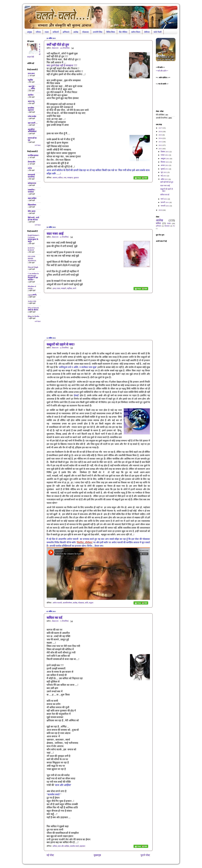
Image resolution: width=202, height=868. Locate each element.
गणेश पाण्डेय (32, 116)
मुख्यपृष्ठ (97, 855)
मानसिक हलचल (33, 155)
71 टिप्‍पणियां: (65, 621)
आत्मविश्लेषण (67, 603)
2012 (161, 145)
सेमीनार (147, 32)
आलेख (76, 32)
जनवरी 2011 (165, 206)
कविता (60, 178)
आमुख (29, 32)
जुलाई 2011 (165, 169)
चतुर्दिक (30, 80)
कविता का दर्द (54, 618)
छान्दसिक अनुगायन (31, 109)
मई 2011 (164, 176)
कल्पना (55, 178)
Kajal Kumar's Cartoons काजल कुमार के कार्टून (34, 238)
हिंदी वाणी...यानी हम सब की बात (33, 219)
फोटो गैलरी (158, 32)
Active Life (32, 301)
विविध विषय (111, 32)
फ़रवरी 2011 (165, 202)
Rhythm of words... (32, 287)
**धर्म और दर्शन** (162, 71)
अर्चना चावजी (57, 603)
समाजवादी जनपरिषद (31, 176)
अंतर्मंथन (31, 95)
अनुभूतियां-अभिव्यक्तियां (32, 130)
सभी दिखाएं (38, 145)
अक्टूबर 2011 (165, 159)
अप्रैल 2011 (165, 179)
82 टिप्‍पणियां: (65, 348)
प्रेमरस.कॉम (31, 162)
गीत (174, 226)
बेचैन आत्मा (32, 211)
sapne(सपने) (32, 295)
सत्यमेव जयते (74, 846)
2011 (161, 149)
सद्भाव (91, 603)
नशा (65, 178)
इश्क (54, 288)
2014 (161, 138)
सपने (75, 288)
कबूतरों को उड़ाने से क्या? (61, 344)
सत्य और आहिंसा (64, 846)
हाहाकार (82, 846)
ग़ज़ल (47, 32)
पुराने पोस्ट (145, 855)
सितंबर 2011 (165, 162)
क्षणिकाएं (66, 32)
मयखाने (64, 288)
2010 (161, 210)
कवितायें (56, 32)
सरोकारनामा (32, 183)
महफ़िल (70, 288)
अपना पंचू (31, 101)
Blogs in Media (33, 316)
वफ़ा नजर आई (55, 234)
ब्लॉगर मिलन (136, 32)
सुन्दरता (76, 178)
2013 (161, 142)
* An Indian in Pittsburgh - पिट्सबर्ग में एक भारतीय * (33, 277)
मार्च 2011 (164, 199)
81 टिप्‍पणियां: (65, 237)
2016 (161, 131)
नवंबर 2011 (165, 155)
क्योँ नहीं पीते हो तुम (58, 45)
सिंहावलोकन (32, 205)
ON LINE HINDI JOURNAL (32, 258)
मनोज (30, 168)
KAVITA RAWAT (31, 249)
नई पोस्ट (50, 855)
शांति (87, 603)
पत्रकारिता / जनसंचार (32, 191)
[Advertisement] (98, 204)
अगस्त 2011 (165, 165)
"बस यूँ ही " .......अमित (32, 88)
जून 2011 (164, 172)
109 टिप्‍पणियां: (65, 48)
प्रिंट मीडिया (123, 32)
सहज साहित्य (32, 198)
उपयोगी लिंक (98, 32)
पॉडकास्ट (86, 32)
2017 (161, 128)
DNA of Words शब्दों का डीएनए (33, 309)
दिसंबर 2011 (165, 152)
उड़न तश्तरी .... (33, 123)
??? (62, 65)
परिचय (38, 32)
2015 (161, 135)
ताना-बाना (31, 74)
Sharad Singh (33, 267)
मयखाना (70, 178)
